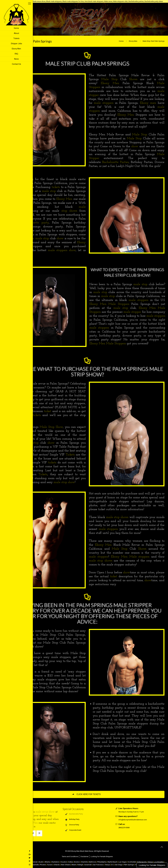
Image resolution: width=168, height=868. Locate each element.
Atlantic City (19, 862)
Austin (41, 862)
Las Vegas (123, 862)
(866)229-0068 (124, 828)
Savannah (88, 865)
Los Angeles (159, 862)
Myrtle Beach (112, 862)
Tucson (50, 865)
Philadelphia (102, 862)
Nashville (35, 865)
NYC (12, 862)
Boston (77, 862)
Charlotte (84, 862)
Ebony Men (133, 41)
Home (121, 41)
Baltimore (92, 862)
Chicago (28, 862)
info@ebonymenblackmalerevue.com (133, 820)
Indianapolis (142, 862)
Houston (64, 862)
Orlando (57, 865)
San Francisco (98, 865)
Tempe (150, 862)
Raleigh (80, 865)
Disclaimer (84, 856)
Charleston (55, 862)
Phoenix (43, 865)
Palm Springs (129, 865)
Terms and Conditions (70, 856)
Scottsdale (132, 862)
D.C (112, 865)
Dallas (71, 862)
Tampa (107, 865)
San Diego (119, 865)
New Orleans (66, 865)
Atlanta (47, 862)
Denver (35, 862)
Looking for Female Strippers (152, 865)
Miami (74, 865)
